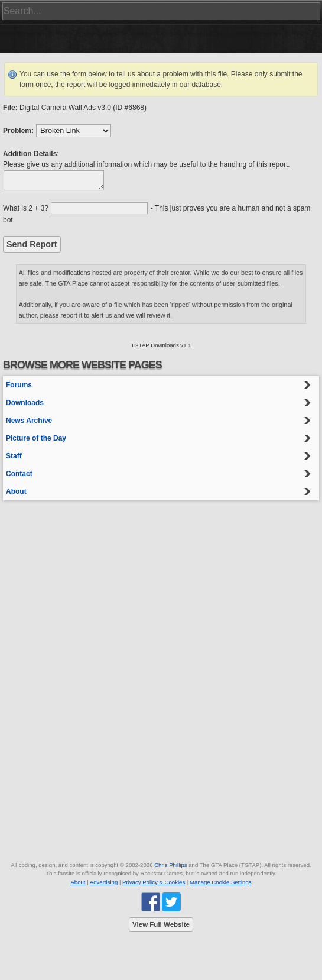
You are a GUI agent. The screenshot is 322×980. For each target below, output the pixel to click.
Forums (19, 385)
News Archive (29, 421)
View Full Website (161, 924)
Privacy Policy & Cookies (154, 882)
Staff (14, 456)
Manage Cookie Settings (221, 882)
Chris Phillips (170, 865)
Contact (19, 474)
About (16, 491)
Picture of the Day (36, 438)
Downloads (25, 403)
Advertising (104, 882)
